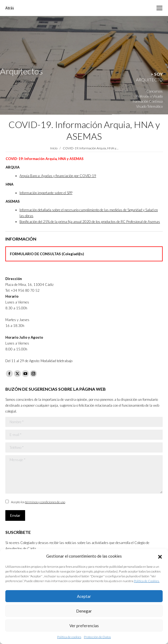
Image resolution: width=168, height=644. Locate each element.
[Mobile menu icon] (159, 8)
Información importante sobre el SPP (46, 193)
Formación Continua (148, 101)
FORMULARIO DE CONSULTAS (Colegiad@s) (47, 254)
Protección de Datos (97, 637)
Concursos (155, 91)
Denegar (84, 611)
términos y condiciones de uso (45, 502)
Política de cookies (69, 637)
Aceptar (84, 596)
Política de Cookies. (147, 581)
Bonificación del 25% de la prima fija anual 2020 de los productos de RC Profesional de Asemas (90, 222)
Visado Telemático (149, 106)
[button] (160, 556)
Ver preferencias (84, 626)
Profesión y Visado (149, 96)
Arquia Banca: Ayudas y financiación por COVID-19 (58, 176)
